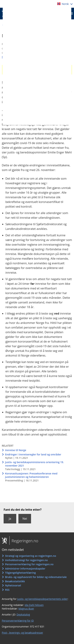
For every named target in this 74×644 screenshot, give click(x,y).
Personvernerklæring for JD (18, 621)
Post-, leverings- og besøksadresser (22, 633)
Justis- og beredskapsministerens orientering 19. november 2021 (34, 464)
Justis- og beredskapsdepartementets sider (42, 599)
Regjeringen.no (24, 541)
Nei (25, 519)
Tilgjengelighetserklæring (20, 573)
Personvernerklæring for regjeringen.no (29, 564)
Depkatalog (23, 614)
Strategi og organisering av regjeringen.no (31, 556)
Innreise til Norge (16, 450)
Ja (10, 519)
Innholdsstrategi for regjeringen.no (26, 560)
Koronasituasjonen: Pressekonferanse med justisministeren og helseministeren (31, 475)
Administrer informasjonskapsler (25, 569)
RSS (7, 590)
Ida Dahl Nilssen (34, 605)
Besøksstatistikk (15, 581)
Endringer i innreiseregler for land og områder (33, 454)
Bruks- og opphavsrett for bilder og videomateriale (36, 577)
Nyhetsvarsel (13, 585)
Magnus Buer (26, 609)
